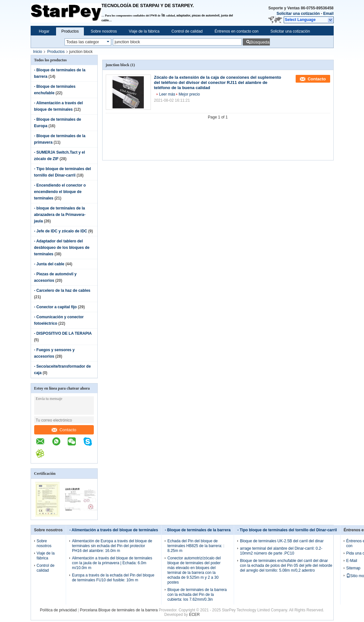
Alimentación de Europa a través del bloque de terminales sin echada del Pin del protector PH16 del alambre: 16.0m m (112, 546)
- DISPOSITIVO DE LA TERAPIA (63, 333)
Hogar (44, 31)
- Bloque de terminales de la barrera (198, 530)
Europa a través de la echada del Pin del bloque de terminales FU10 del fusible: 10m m (113, 578)
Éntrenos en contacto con (237, 31)
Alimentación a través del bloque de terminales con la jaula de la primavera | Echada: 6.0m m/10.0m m (112, 563)
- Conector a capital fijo (56, 307)
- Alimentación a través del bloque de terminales (114, 530)
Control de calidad (187, 31)
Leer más (167, 94)
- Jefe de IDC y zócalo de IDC (61, 231)
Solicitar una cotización (298, 14)
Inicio (38, 52)
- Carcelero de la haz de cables (62, 291)
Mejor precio (189, 94)
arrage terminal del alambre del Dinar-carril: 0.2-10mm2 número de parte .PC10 (281, 551)
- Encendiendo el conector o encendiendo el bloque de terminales (60, 192)
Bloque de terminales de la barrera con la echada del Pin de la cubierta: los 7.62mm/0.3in (197, 595)
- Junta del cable (49, 264)
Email (328, 14)
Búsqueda (260, 42)
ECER (194, 615)
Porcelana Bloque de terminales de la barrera (119, 610)
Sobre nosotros (104, 31)
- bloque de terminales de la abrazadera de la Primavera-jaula (60, 215)
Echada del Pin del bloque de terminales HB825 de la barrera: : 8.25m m (196, 546)
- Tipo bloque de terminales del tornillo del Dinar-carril (287, 530)
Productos (70, 31)
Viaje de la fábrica (144, 31)
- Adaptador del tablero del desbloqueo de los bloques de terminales (62, 248)
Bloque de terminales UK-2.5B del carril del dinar (282, 541)
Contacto (64, 430)
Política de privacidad (58, 610)
